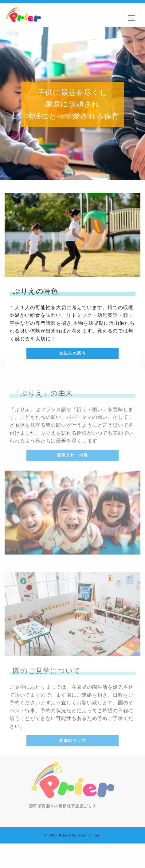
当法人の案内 (72, 353)
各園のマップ (72, 742)
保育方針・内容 (72, 457)
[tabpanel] (72, 103)
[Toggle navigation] (131, 18)
